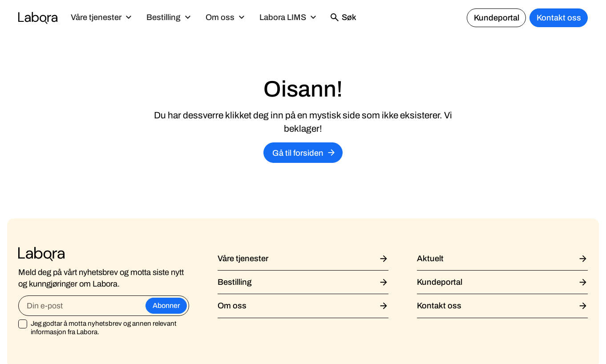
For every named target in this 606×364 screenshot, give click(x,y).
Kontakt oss (559, 18)
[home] (38, 18)
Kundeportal (497, 18)
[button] (101, 18)
